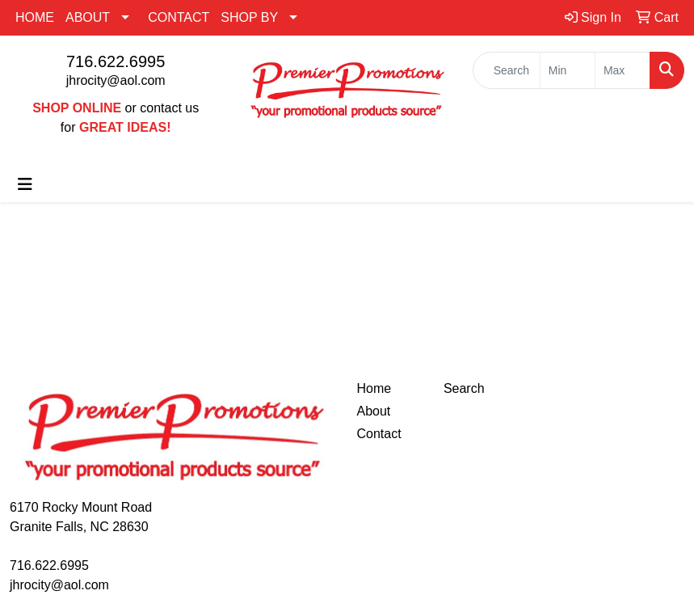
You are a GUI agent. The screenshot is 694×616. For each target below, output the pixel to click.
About (374, 411)
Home (374, 388)
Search (464, 388)
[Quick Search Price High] (622, 70)
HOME (35, 17)
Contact (379, 434)
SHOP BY (249, 17)
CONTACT (179, 17)
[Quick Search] (507, 70)
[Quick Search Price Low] (568, 70)
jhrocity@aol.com (116, 80)
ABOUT (88, 17)
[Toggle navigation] (25, 184)
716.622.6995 (116, 61)
